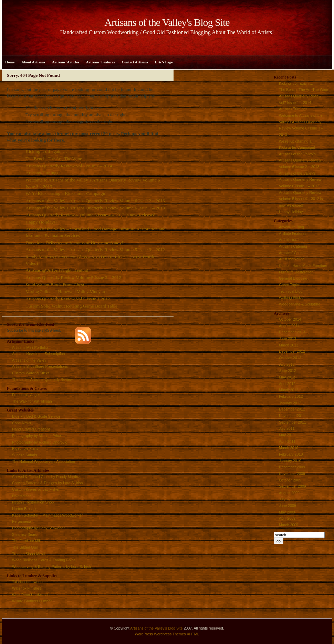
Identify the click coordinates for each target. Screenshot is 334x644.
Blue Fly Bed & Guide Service (36, 416)
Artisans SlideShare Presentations (40, 366)
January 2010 (290, 461)
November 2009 (292, 474)
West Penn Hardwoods (31, 595)
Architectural (289, 240)
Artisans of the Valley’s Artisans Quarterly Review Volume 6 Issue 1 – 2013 (95, 208)
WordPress (144, 634)
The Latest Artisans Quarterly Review (42, 380)
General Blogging (293, 278)
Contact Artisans (135, 62)
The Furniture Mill (26, 541)
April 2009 (287, 518)
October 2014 (290, 319)
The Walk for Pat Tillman (32, 401)
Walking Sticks (291, 298)
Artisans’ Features (100, 62)
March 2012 (289, 390)
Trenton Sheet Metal (29, 554)
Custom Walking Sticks (31, 373)
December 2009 (292, 467)
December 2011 (292, 409)
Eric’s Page (164, 62)
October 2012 (290, 358)
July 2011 (287, 428)
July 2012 (287, 364)
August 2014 (289, 326)
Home (10, 62)
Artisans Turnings (42, 173)
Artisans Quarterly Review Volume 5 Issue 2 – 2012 (73, 277)
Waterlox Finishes (27, 588)
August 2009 (289, 493)
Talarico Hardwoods (28, 582)
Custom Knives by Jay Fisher (36, 489)
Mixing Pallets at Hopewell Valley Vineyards (67, 292)
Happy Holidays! (41, 222)
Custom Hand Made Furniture (303, 266)
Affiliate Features (293, 233)
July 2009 (287, 499)
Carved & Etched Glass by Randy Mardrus (47, 477)
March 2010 (289, 448)
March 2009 (289, 525)
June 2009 (288, 506)
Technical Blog (291, 291)
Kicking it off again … (46, 151)
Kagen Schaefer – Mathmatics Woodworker (47, 515)
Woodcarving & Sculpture (300, 304)
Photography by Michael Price (36, 436)
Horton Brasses (25, 509)
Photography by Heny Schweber (38, 528)
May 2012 (287, 377)
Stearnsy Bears (25, 534)
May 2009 (287, 512)
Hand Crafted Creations (31, 429)
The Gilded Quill (25, 547)
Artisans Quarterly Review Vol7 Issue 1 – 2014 (69, 166)
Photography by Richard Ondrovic (40, 442)
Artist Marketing (292, 259)
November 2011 (292, 416)
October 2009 (290, 480)
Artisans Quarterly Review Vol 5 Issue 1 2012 (68, 299)
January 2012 (290, 403)
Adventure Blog (291, 227)
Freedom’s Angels (27, 395)
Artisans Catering (293, 246)
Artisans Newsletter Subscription (38, 354)
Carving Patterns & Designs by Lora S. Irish (48, 483)
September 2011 (293, 422)
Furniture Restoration (296, 272)
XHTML (193, 634)
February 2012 (291, 396)
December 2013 (292, 332)
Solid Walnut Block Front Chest (55, 285)
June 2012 (288, 371)
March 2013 (289, 345)
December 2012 (292, 351)
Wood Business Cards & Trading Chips (44, 560)
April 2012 (287, 384)
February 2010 (291, 454)
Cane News (22, 423)
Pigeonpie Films (25, 448)
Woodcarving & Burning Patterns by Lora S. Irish (51, 567)
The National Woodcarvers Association (44, 461)
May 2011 (287, 435)
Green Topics (290, 285)
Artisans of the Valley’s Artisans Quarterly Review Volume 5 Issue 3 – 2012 (95, 250)
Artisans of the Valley (29, 360)
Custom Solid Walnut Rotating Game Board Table (71, 306)
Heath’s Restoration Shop (33, 502)
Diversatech (22, 496)
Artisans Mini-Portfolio (30, 347)
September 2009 (293, 486)
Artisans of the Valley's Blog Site (156, 628)
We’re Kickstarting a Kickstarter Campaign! (66, 193)
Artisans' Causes (293, 253)
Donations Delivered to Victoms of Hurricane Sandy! (74, 243)
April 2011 (287, 442)
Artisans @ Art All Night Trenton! (57, 270)
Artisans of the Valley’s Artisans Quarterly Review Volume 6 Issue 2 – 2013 (95, 201)
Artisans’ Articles (66, 62)
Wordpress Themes (170, 634)
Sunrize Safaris (24, 455)
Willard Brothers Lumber (32, 601)
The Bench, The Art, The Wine (54, 159)
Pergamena (22, 521)
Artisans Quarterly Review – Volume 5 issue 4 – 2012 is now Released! (91, 215)
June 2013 (288, 339)
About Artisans (33, 62)
